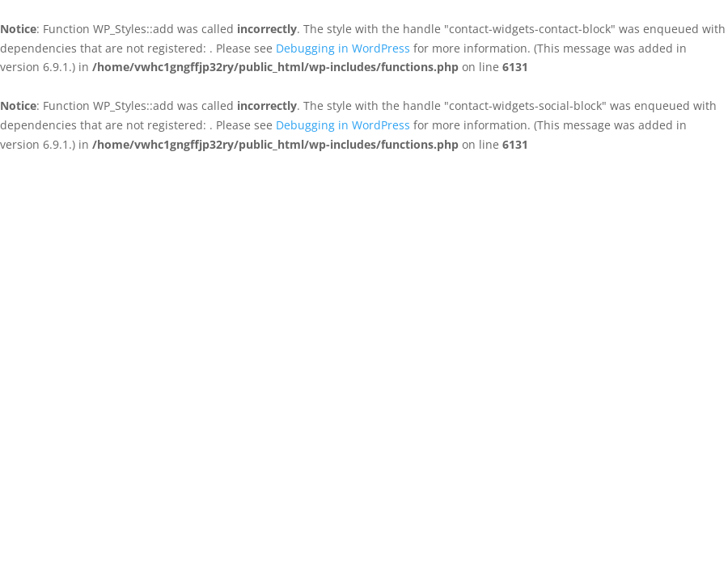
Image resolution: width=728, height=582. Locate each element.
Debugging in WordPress (343, 48)
